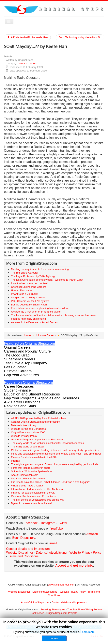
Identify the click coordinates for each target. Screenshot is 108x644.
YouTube (57, 528)
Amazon (92, 534)
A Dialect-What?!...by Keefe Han (27, 37)
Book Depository (24, 538)
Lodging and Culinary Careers (28, 297)
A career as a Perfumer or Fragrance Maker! (36, 312)
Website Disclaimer (20, 553)
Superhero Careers (20, 359)
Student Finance (17, 390)
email (53, 543)
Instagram (48, 523)
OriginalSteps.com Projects (62, 613)
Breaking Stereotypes (53, 609)
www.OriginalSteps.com (62, 585)
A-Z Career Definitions (22, 402)
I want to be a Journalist (25, 294)
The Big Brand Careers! (25, 273)
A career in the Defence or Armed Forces (34, 322)
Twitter (63, 523)
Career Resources (19, 386)
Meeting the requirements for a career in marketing (40, 269)
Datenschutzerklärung (51, 553)
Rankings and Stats (20, 406)
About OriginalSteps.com (35, 602)
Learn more (88, 632)
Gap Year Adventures (21, 375)
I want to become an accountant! (30, 283)
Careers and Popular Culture (27, 351)
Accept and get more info (74, 566)
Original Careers (17, 347)
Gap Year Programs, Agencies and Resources (42, 398)
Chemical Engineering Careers (29, 287)
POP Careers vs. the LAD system (30, 301)
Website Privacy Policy (85, 553)
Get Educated (15, 367)
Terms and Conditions (23, 556)
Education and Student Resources (32, 394)
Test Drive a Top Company (25, 363)
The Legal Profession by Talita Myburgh (34, 276)
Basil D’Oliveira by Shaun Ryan (29, 305)
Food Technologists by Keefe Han (80, 37)
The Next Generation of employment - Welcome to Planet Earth (47, 280)
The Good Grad (17, 355)
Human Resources (22, 290)
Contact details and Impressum (69, 602)
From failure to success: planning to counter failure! (40, 308)
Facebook (31, 523)
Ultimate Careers (27, 64)
